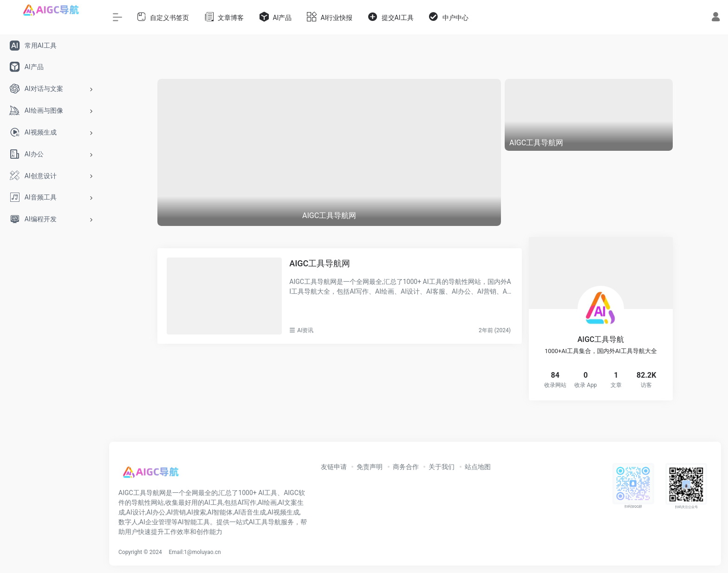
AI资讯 (305, 330)
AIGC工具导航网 (320, 263)
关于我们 (442, 467)
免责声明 (370, 467)
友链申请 (334, 467)
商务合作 (406, 467)
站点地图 (478, 467)
